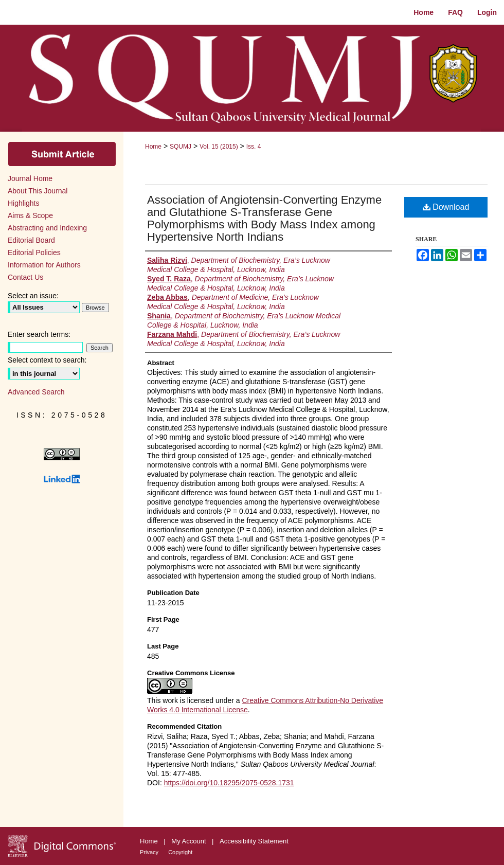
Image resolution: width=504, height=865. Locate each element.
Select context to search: (47, 360)
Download (446, 207)
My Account (190, 841)
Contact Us (25, 277)
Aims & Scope (30, 215)
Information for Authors (44, 265)
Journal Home (30, 178)
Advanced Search (36, 392)
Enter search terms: (39, 334)
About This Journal (38, 191)
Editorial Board (31, 240)
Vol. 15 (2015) (219, 147)
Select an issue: (33, 296)
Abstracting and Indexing (47, 228)
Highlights (23, 203)
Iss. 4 (254, 147)
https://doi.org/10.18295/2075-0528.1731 (229, 783)
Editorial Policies (34, 253)
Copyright (180, 852)
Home (153, 147)
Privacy (150, 852)
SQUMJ (181, 147)
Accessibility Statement (254, 841)
